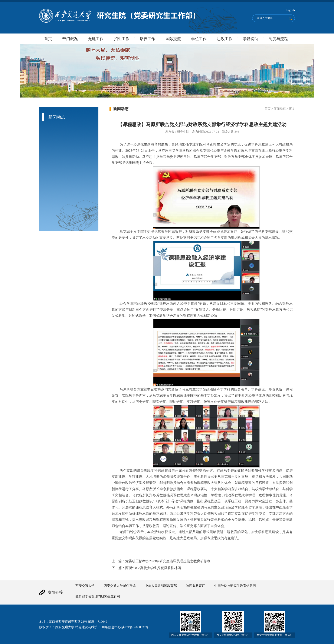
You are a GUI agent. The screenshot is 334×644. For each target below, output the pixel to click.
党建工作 (96, 39)
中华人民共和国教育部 (161, 586)
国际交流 (173, 39)
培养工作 (147, 39)
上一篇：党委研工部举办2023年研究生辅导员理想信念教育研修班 (161, 561)
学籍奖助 (250, 39)
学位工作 (199, 39)
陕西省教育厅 (196, 586)
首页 (48, 39)
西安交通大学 (85, 586)
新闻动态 (280, 109)
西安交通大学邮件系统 (120, 586)
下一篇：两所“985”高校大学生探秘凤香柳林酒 (146, 568)
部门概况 (70, 39)
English (290, 10)
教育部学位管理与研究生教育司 (98, 596)
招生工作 (122, 39)
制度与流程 (278, 39)
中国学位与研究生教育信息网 (235, 586)
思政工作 (225, 39)
